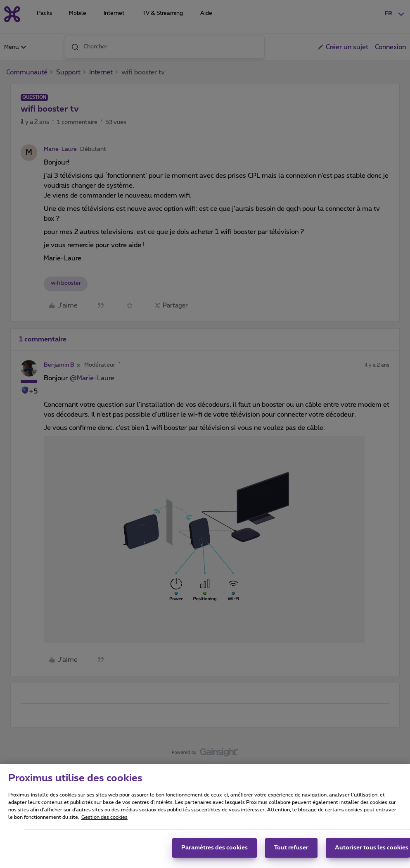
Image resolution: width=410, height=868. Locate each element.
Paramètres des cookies (214, 852)
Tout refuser (291, 852)
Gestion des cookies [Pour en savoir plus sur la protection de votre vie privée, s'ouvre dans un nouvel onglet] (104, 821)
